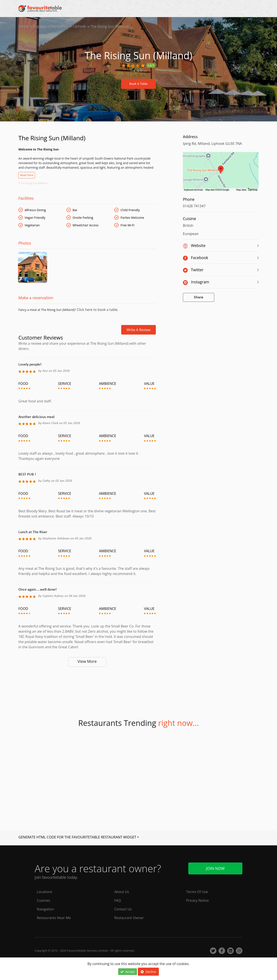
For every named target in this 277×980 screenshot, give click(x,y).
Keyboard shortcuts (194, 190)
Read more (27, 175)
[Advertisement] (87, 686)
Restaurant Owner (129, 918)
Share (199, 297)
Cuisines (43, 901)
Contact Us (123, 909)
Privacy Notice (197, 901)
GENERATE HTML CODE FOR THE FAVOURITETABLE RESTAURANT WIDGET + (79, 838)
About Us (122, 892)
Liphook (80, 26)
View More (87, 662)
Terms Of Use (197, 892)
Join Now (215, 868)
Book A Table (138, 84)
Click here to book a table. (97, 310)
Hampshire (60, 26)
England (39, 26)
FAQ (118, 901)
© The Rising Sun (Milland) (33, 183)
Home (23, 26)
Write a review (139, 331)
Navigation (45, 909)
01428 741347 (194, 206)
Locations (44, 892)
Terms (252, 190)
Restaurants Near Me (54, 918)
